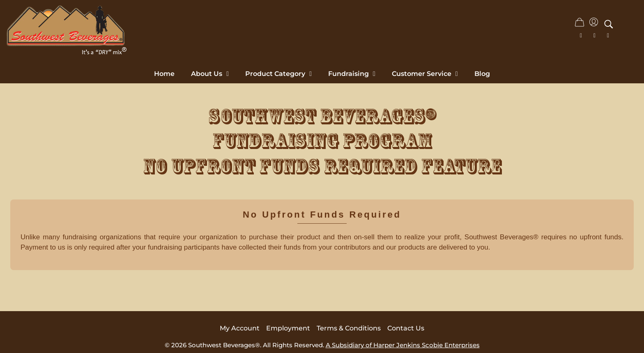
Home (164, 74)
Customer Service (425, 74)
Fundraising (352, 74)
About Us (210, 74)
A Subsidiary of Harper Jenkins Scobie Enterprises (403, 345)
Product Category (278, 74)
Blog (482, 74)
